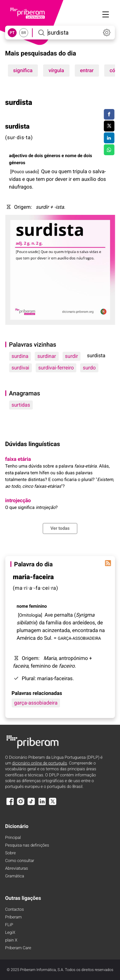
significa (23, 70)
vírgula (56, 70)
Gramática (15, 876)
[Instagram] (20, 804)
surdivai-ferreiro (56, 368)
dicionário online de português (40, 763)
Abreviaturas (16, 869)
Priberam (13, 917)
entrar (87, 70)
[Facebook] (10, 804)
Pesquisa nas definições (27, 845)
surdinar (47, 356)
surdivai (20, 368)
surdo (89, 368)
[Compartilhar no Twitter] (109, 126)
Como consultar (20, 861)
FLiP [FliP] (9, 925)
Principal (13, 838)
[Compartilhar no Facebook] (109, 114)
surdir (72, 356)
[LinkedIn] (42, 804)
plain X (11, 940)
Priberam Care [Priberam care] (18, 948)
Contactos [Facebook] (15, 910)
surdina (20, 356)
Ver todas (60, 528)
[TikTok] (31, 804)
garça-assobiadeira (36, 703)
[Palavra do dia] (108, 563)
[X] (53, 804)
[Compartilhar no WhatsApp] (109, 150)
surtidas (21, 405)
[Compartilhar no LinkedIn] (109, 138)
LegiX (10, 933)
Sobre (10, 853)
